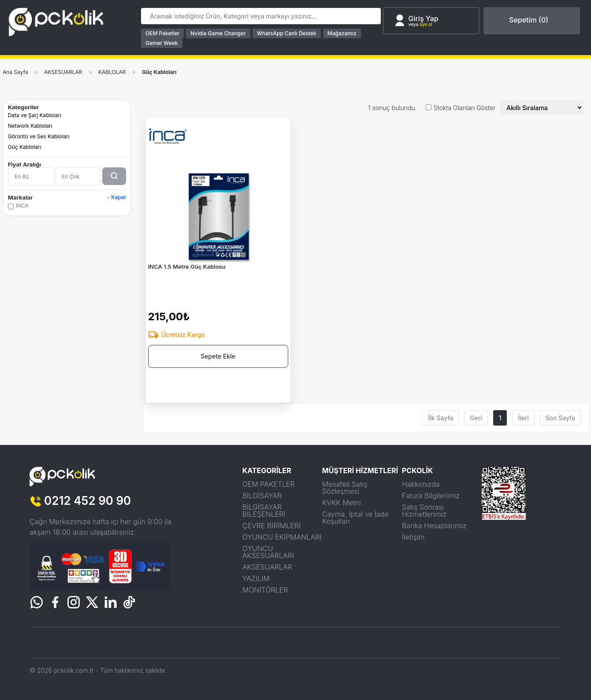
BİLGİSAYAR (262, 496)
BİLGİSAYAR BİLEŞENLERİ (264, 511)
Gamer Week (162, 43)
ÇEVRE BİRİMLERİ (271, 526)
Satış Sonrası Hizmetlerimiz (424, 511)
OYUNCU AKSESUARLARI (268, 552)
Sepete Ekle (218, 356)
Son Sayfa (561, 418)
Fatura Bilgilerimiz (431, 496)
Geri (476, 418)
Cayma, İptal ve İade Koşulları (355, 518)
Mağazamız (342, 33)
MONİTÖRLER (265, 590)
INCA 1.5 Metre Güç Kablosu (187, 267)
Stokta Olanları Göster (465, 108)
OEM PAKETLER (269, 484)
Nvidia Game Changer (218, 33)
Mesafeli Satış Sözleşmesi (345, 488)
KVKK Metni (342, 503)
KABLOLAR (112, 72)
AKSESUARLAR (63, 72)
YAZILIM (256, 578)
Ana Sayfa (15, 72)
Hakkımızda (421, 484)
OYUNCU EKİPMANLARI (282, 537)
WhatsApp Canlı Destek (287, 33)
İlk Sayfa (440, 418)
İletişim (413, 537)
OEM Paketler (162, 33)
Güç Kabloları (159, 72)
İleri (523, 418)
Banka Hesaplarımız (434, 526)
